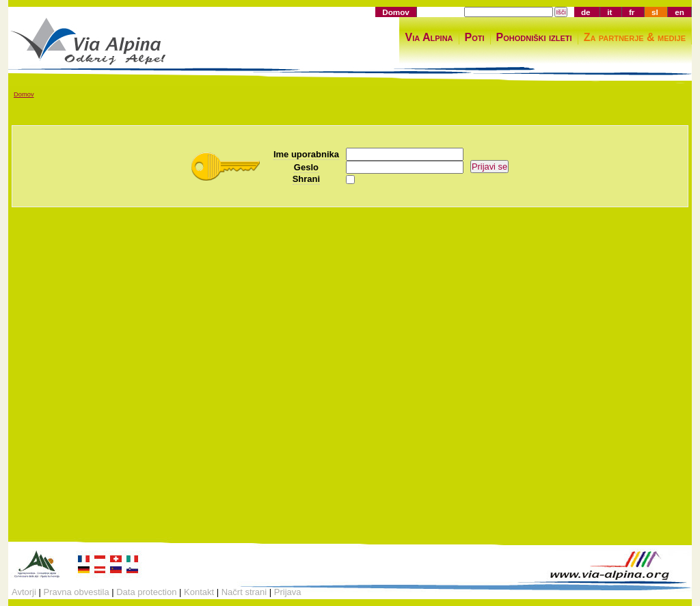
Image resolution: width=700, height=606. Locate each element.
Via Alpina (429, 37)
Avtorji (24, 592)
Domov (396, 12)
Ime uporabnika (306, 154)
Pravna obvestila (77, 592)
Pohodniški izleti (534, 37)
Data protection (146, 592)
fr (632, 12)
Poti (475, 37)
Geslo (306, 167)
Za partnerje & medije (635, 37)
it (609, 12)
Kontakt (199, 592)
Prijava (288, 592)
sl (655, 12)
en (679, 12)
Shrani (306, 179)
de (586, 12)
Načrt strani (244, 592)
